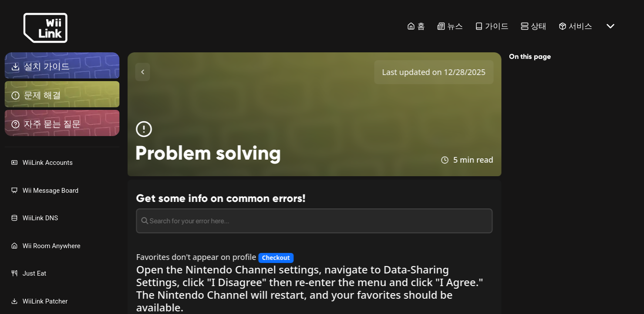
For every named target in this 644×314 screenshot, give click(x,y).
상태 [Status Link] (534, 26)
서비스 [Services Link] (575, 26)
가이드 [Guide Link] (492, 26)
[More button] (610, 26)
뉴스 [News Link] (450, 26)
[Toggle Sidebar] (143, 72)
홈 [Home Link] (416, 26)
